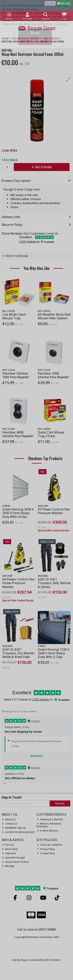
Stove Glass (10, 849)
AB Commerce (53, 960)
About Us (9, 819)
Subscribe (60, 803)
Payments (9, 853)
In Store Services (48, 831)
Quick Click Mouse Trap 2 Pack (51, 434)
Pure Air (8, 845)
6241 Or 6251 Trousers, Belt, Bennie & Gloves (54, 583)
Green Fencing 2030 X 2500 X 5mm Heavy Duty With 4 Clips (18, 513)
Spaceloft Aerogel (13, 858)
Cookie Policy (46, 853)
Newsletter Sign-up (14, 828)
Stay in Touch (11, 798)
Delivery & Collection (50, 819)
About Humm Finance (15, 862)
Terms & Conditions (50, 845)
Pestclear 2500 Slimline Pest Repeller (53, 375)
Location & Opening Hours (18, 832)
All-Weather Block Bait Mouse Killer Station (54, 316)
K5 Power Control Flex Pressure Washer (54, 511)
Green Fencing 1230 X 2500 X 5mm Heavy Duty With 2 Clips (53, 653)
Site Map (8, 866)
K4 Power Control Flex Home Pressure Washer (18, 583)
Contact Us (10, 824)
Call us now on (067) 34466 (36, 929)
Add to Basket (42, 167)
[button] (68, 79)
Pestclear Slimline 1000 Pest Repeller (16, 375)
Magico (25, 960)
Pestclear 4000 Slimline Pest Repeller (18, 434)
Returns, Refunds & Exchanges (49, 825)
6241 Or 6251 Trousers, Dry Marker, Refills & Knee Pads (19, 653)
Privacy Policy (46, 849)
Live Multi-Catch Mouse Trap (14, 316)
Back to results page (17, 256)
